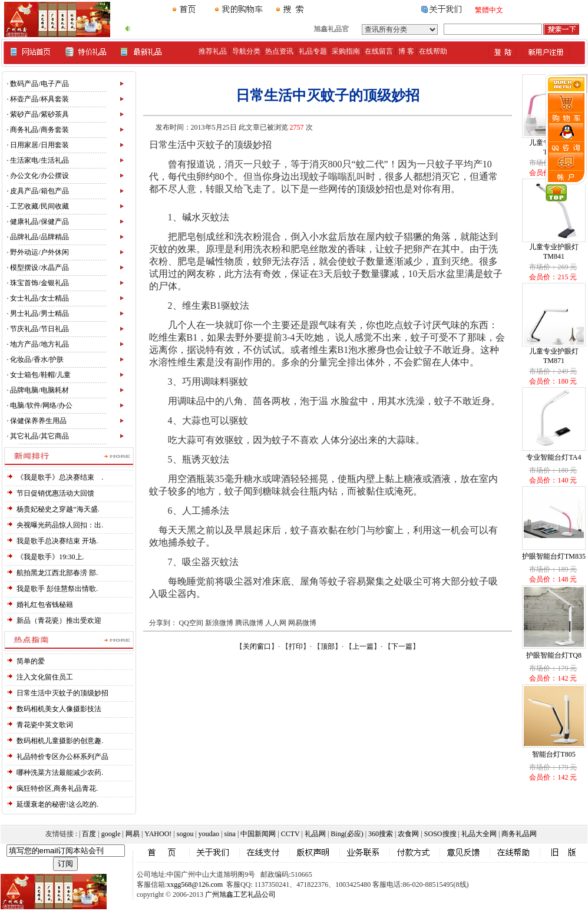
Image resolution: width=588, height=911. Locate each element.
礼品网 (315, 834)
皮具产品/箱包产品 (39, 191)
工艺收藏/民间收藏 (39, 206)
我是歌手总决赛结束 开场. (57, 541)
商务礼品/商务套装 (39, 130)
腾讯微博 (249, 623)
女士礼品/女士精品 (39, 298)
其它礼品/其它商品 (39, 436)
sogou (185, 834)
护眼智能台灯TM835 (554, 556)
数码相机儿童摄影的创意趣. (60, 741)
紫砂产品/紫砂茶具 (39, 114)
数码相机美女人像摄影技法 (59, 709)
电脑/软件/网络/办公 (41, 405)
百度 (89, 834)
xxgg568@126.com (195, 884)
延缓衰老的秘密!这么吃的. (57, 804)
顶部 (328, 646)
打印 (296, 646)
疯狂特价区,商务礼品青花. (57, 788)
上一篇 (363, 646)
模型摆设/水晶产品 (39, 268)
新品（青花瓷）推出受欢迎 (59, 620)
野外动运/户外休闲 (39, 252)
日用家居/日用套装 (39, 145)
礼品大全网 (479, 834)
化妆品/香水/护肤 (37, 359)
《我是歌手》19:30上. (50, 557)
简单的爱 (31, 661)
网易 (133, 834)
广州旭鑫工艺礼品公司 (240, 895)
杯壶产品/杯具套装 (39, 99)
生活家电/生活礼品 (39, 160)
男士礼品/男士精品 (39, 313)
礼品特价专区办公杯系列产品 (62, 757)
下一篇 (402, 646)
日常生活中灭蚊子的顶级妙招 (62, 693)
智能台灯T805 (554, 754)
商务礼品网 (519, 834)
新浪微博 (219, 623)
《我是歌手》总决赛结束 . (60, 477)
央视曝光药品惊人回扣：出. (60, 525)
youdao (209, 834)
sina (230, 834)
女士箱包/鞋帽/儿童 (40, 375)
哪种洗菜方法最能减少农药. (60, 773)
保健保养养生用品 (38, 421)
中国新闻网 (258, 834)
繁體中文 (489, 10)
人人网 (276, 623)
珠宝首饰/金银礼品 (39, 283)
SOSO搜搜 (440, 834)
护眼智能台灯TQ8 (554, 655)
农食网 (408, 834)
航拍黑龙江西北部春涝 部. (57, 573)
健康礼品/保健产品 (39, 222)
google (111, 834)
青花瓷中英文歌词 (45, 725)
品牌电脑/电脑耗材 (39, 390)
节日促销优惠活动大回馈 (55, 493)
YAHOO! (158, 834)
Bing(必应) (347, 834)
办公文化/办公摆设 (39, 176)
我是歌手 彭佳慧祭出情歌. (57, 589)
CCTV (290, 834)
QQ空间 (191, 623)
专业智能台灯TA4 (554, 457)
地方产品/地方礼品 (39, 344)
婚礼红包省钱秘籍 (45, 605)
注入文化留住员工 (45, 677)
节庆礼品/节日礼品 (39, 329)
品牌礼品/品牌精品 (39, 237)
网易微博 (302, 623)
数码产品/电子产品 (39, 84)
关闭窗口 (257, 646)
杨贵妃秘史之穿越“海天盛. (58, 509)
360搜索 (381, 834)
